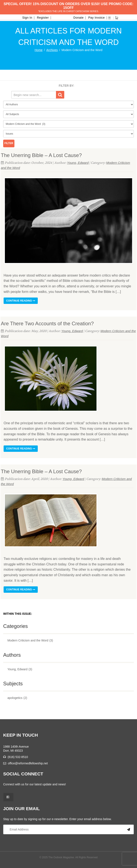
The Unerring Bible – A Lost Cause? (41, 155)
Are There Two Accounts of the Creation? (47, 323)
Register (43, 18)
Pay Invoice (96, 18)
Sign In (27, 18)
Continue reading (21, 301)
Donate (78, 18)
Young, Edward (78, 163)
